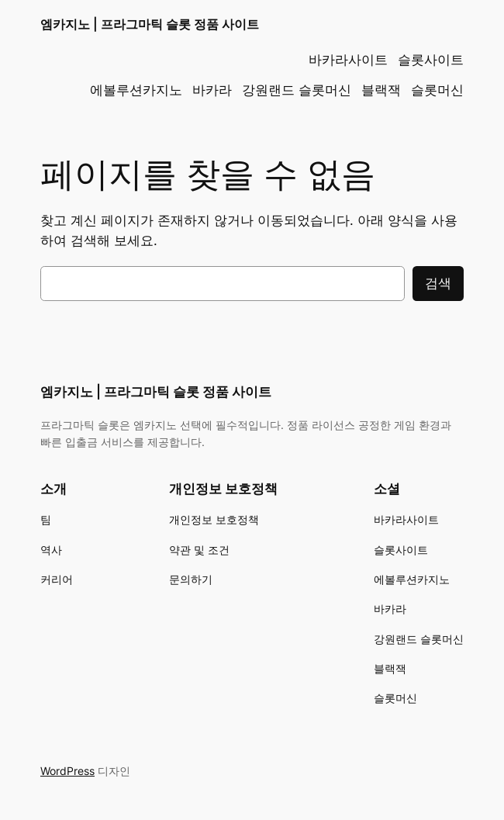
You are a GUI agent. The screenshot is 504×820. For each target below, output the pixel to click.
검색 (438, 283)
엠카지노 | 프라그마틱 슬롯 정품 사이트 (150, 24)
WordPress (67, 771)
